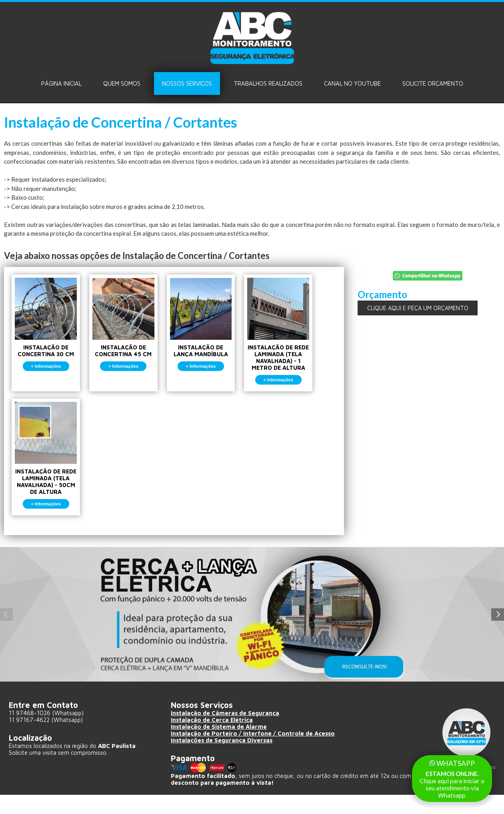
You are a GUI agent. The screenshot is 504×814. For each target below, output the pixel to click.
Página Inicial (61, 83)
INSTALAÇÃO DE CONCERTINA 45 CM (131, 328)
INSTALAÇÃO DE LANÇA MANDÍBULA (214, 328)
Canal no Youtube (352, 83)
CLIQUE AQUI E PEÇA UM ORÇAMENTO (418, 308)
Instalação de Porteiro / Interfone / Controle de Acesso (253, 755)
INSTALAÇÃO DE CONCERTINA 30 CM (49, 328)
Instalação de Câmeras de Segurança (225, 735)
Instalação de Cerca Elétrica (212, 742)
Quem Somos (122, 83)
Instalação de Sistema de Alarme (219, 749)
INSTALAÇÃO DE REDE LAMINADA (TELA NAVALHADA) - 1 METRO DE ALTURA (297, 335)
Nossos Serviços (187, 83)
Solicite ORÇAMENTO (433, 83)
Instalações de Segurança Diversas (222, 762)
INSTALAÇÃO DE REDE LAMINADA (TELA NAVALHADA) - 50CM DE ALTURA (49, 470)
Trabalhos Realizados (268, 83)
